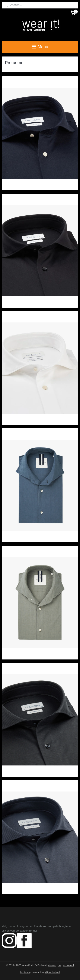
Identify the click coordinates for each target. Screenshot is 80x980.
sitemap (52, 965)
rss (59, 965)
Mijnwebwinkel (52, 972)
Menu (40, 47)
